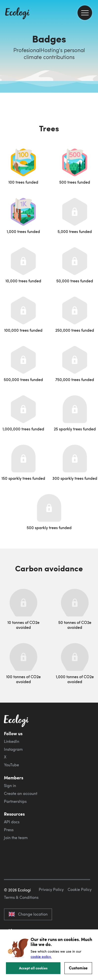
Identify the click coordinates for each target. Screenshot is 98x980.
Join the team (16, 838)
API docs (12, 822)
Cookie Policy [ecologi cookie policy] (80, 889)
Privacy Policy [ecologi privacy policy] (51, 889)
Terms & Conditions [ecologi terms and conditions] (21, 897)
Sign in (10, 786)
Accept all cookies (33, 968)
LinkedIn (12, 741)
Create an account (21, 793)
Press (9, 830)
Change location (28, 914)
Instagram (13, 749)
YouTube (11, 765)
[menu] (85, 13)
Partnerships (15, 801)
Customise (78, 968)
